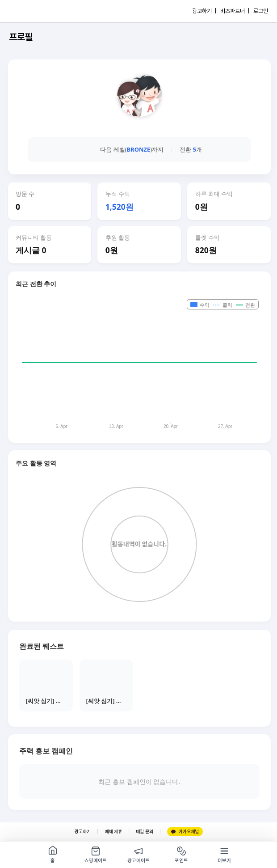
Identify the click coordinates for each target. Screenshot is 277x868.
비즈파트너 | (235, 11)
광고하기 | (204, 11)
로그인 (261, 11)
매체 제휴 (113, 832)
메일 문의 (145, 832)
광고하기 (83, 832)
